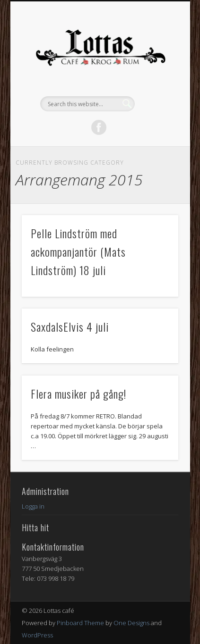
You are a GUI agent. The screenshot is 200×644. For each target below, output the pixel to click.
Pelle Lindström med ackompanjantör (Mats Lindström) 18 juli (78, 251)
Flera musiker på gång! (78, 393)
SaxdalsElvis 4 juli (70, 326)
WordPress (37, 635)
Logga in (33, 506)
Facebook (99, 127)
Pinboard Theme (80, 623)
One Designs (131, 623)
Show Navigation (155, 84)
